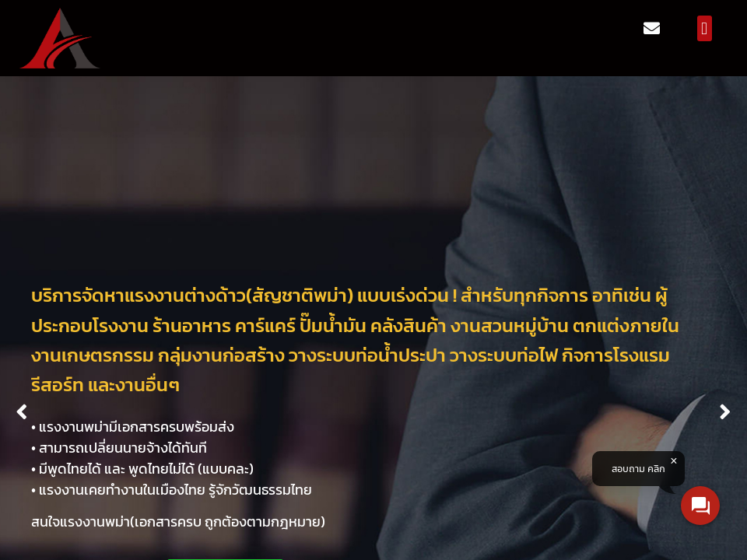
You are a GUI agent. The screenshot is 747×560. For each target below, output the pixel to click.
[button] (705, 28)
